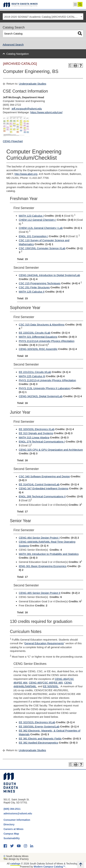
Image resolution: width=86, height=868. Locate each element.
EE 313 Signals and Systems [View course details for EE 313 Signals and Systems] (36, 433)
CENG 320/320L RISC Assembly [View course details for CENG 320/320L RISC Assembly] (38, 349)
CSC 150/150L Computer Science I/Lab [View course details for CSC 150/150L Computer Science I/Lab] (42, 248)
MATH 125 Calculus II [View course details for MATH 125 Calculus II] (32, 292)
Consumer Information (17, 820)
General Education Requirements (44, 643)
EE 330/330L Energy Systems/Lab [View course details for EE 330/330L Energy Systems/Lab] (39, 726)
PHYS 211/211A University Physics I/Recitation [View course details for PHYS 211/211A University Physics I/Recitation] (47, 341)
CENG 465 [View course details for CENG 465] (35, 683)
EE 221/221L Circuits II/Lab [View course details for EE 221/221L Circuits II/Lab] (35, 372)
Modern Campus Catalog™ (50, 867)
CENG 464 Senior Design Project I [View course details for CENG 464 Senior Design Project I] (39, 538)
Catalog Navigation (18, 54)
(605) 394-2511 (12, 809)
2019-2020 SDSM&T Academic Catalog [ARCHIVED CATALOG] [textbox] (42, 17)
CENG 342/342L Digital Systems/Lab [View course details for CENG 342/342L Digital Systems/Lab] (41, 396)
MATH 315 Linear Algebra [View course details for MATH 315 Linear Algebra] (34, 437)
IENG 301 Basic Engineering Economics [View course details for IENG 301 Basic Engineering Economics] (43, 566)
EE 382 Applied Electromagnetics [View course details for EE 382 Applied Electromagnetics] (38, 743)
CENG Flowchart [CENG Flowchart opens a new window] (13, 141)
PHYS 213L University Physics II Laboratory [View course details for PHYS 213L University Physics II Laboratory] (45, 388)
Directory (9, 824)
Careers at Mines (13, 829)
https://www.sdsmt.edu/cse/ (46, 112)
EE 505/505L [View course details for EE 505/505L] (51, 686)
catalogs (15, 864)
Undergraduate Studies (32, 84)
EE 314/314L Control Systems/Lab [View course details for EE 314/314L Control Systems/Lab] (39, 484)
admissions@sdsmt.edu (18, 813)
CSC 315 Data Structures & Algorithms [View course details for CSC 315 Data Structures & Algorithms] (42, 325)
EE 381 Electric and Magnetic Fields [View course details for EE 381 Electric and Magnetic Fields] (40, 739)
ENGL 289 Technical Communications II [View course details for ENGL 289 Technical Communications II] (42, 496)
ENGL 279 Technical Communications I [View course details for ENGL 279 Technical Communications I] (42, 442)
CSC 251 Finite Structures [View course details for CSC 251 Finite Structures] (34, 287)
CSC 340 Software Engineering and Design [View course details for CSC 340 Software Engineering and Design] (44, 476)
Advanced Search (13, 45)
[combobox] (43, 17)
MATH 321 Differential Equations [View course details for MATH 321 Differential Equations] (38, 337)
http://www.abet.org (26, 174)
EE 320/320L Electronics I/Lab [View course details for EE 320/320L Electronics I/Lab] (37, 429)
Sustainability (12, 838)
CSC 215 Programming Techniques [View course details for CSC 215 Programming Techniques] (40, 283)
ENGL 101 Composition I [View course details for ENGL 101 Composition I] (33, 236)
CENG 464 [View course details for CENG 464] (61, 679)
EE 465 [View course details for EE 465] (58, 683)
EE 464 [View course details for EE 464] (23, 683)
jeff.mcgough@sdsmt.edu (27, 109)
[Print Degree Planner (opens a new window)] (71, 66)
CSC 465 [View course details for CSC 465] (48, 683)
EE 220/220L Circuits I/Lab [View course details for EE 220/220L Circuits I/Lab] (35, 333)
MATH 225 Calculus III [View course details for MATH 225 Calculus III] (32, 376)
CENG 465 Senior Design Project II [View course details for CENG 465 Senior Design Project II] (40, 593)
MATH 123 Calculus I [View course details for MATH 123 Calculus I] (31, 216)
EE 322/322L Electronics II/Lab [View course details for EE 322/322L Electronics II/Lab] (37, 722)
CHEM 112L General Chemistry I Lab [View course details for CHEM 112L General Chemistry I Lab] (41, 228)
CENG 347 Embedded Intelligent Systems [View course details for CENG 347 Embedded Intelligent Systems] (44, 488)
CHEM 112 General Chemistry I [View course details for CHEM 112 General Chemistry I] (38, 220)
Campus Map (11, 834)
